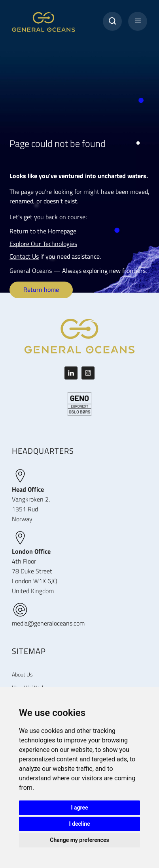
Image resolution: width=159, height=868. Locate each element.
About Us (22, 674)
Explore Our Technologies (43, 244)
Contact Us (24, 256)
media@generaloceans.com (48, 623)
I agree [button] (79, 808)
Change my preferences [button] (79, 840)
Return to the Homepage (43, 231)
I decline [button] (79, 824)
